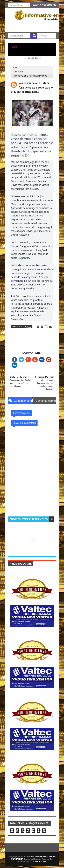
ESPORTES (19, 72)
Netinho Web (41, 861)
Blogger (38, 58)
